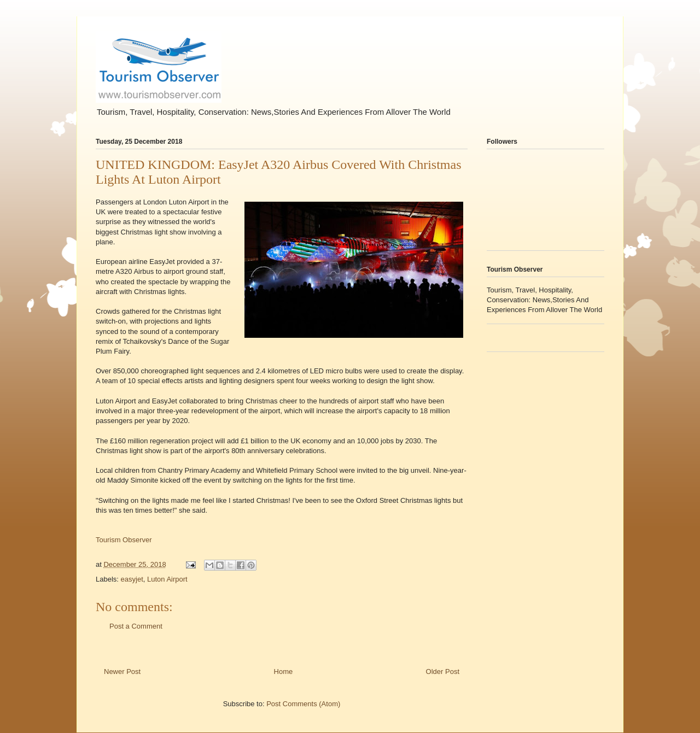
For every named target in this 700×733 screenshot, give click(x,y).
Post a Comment (136, 626)
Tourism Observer (124, 540)
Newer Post (122, 672)
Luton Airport (167, 579)
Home (284, 672)
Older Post (443, 672)
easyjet (132, 579)
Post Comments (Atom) (303, 704)
